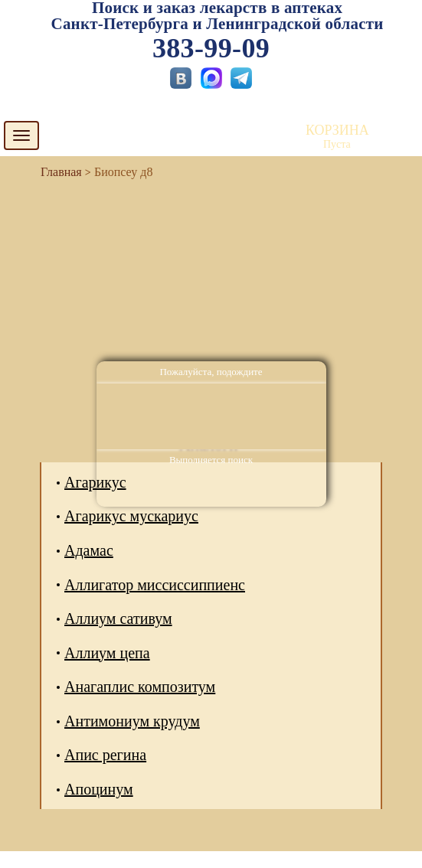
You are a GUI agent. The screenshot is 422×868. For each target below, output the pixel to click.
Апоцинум (99, 789)
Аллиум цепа (107, 653)
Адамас (89, 550)
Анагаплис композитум (140, 687)
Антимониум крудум (132, 721)
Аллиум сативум (118, 618)
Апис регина (105, 755)
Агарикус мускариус (131, 516)
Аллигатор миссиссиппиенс (155, 585)
